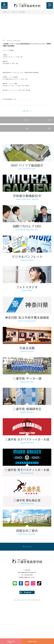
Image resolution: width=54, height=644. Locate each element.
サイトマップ (27, 547)
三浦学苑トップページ (6, 12)
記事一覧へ (26, 111)
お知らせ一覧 (14, 12)
